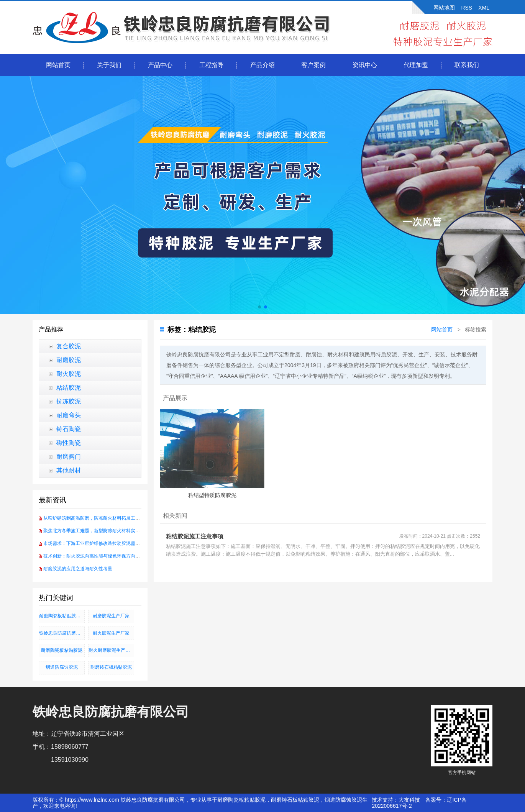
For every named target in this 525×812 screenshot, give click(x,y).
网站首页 (58, 65)
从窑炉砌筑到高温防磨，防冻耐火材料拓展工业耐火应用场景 (105, 518)
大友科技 (409, 800)
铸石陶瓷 (69, 429)
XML (484, 8)
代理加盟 (416, 65)
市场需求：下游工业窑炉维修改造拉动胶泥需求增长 (96, 543)
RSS (467, 8)
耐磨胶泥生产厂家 (111, 616)
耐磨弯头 (69, 415)
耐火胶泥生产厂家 (111, 633)
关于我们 (109, 65)
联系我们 (467, 65)
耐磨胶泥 (69, 360)
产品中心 (160, 65)
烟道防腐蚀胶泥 (62, 667)
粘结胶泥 (69, 388)
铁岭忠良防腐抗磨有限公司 (62, 633)
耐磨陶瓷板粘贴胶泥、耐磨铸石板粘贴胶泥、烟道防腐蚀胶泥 (62, 616)
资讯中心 (365, 65)
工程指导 (212, 65)
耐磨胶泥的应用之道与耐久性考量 (78, 569)
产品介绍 (262, 65)
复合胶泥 (69, 346)
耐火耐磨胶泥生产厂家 (111, 650)
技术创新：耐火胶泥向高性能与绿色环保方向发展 (94, 556)
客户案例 (313, 65)
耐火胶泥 (69, 374)
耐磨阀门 (69, 457)
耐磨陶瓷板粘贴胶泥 (62, 650)
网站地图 (444, 8)
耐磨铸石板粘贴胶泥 (111, 667)
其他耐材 (69, 470)
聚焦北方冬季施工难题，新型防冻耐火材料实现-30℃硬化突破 (106, 531)
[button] (259, 307)
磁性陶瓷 (69, 443)
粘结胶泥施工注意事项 (195, 536)
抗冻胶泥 (69, 401)
